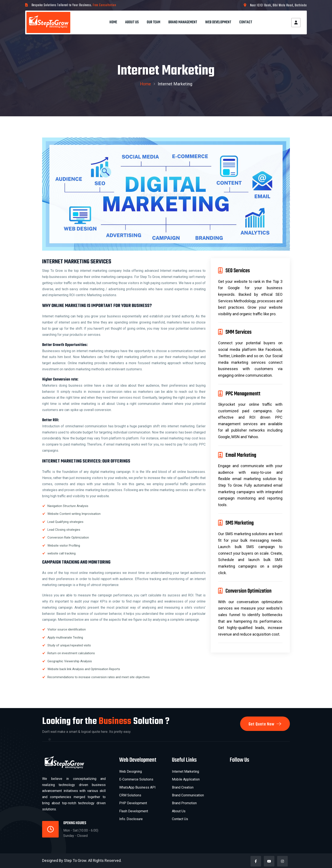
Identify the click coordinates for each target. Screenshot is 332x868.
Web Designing (131, 771)
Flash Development (134, 811)
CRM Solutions (130, 795)
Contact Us (180, 819)
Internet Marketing (185, 771)
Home (113, 22)
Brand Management (183, 22)
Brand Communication (188, 795)
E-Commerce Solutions (136, 779)
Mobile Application (186, 779)
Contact (246, 22)
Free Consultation (104, 5)
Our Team (154, 22)
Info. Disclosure (131, 819)
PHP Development (133, 803)
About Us (132, 22)
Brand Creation (183, 787)
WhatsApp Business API (137, 787)
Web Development (218, 22)
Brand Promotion (184, 803)
